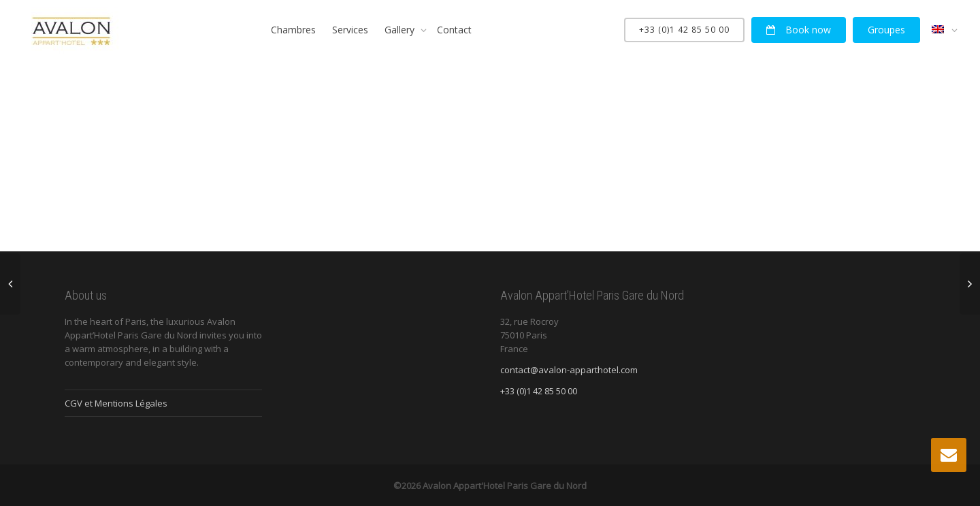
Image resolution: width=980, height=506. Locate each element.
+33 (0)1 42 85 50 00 (684, 30)
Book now (799, 30)
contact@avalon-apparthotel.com (569, 370)
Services (350, 30)
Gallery (401, 30)
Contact (454, 30)
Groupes (886, 30)
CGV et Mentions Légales (116, 403)
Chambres (293, 30)
